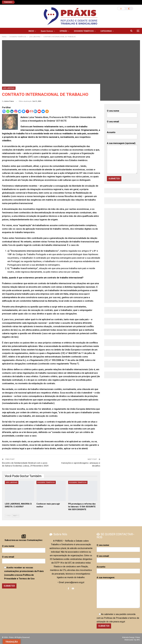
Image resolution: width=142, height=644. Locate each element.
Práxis (138, 637)
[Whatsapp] (8, 111)
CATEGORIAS (106, 31)
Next (16, 516)
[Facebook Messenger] (24, 111)
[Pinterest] (27, 111)
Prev (8, 516)
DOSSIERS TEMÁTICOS (84, 31)
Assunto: (118, 569)
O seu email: (118, 558)
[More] (47, 111)
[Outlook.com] (35, 111)
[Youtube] (39, 111)
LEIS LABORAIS (9, 88)
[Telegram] (20, 111)
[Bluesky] (43, 111)
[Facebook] (4, 111)
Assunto (122, 134)
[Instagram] (16, 111)
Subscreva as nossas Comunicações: (24, 540)
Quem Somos (47, 31)
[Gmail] (31, 111)
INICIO (31, 31)
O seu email (122, 124)
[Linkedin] (12, 111)
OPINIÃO (63, 31)
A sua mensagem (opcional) (122, 158)
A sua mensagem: (118, 592)
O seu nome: (118, 547)
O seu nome (122, 113)
